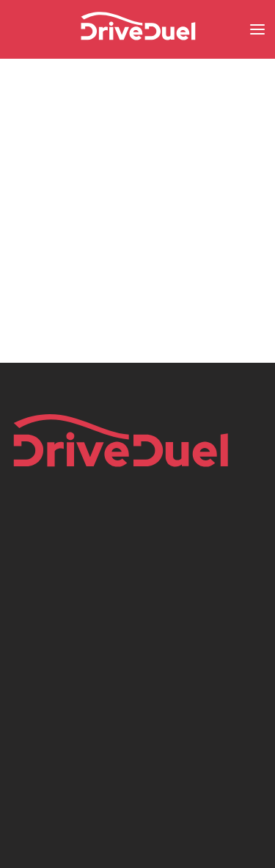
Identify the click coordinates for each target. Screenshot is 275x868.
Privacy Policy (45, 620)
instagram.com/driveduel (82, 714)
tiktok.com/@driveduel (74, 761)
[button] (257, 29)
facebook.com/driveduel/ (81, 690)
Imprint (29, 596)
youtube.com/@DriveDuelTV (91, 784)
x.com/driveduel (59, 737)
